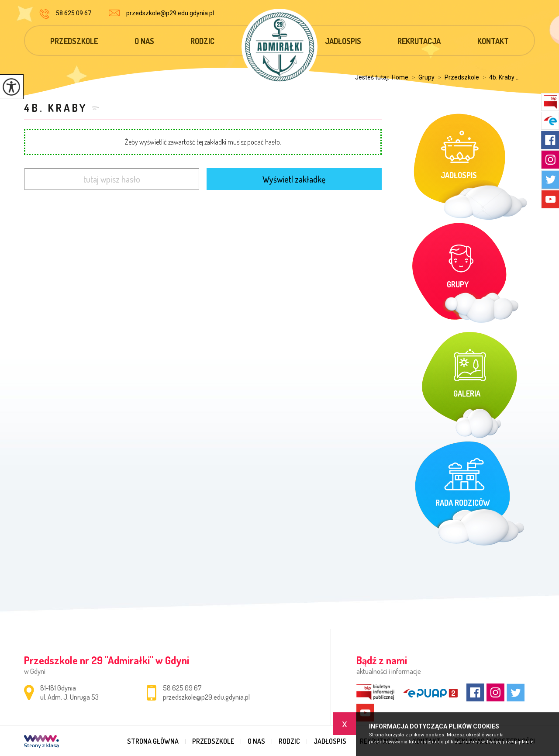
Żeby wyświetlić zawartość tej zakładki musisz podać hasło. (203, 142)
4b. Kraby (56, 108)
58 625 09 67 (65, 14)
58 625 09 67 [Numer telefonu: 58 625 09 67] (182, 688)
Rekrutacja (419, 41)
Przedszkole (74, 41)
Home (400, 77)
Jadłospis (343, 41)
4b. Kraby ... (499, 77)
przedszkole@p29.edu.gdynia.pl (161, 13)
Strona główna (153, 741)
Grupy (421, 77)
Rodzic (202, 41)
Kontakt (493, 41)
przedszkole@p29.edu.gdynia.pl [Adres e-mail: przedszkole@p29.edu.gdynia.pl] (206, 697)
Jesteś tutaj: (373, 77)
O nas (144, 41)
